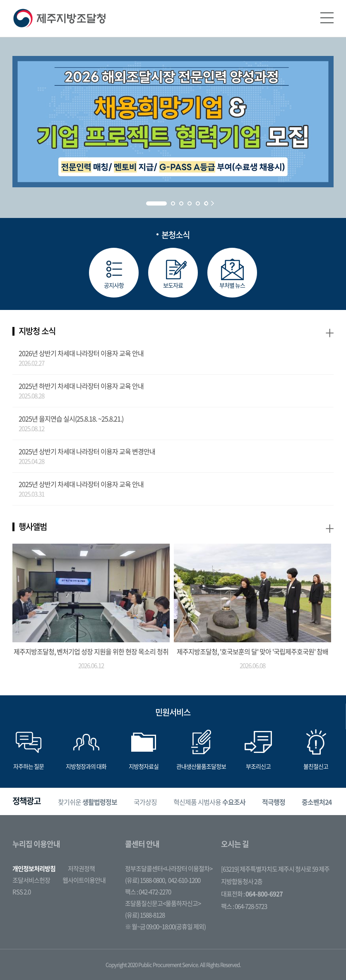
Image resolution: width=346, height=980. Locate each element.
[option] (88, 802)
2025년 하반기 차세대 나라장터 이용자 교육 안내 (81, 386)
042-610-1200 (184, 880)
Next (213, 203)
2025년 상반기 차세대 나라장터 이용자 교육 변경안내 (87, 451)
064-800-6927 (264, 894)
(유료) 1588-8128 (145, 915)
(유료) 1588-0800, (145, 880)
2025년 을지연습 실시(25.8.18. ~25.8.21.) (71, 419)
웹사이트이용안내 (84, 880)
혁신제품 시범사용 (209, 802)
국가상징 (145, 802)
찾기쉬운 (88, 802)
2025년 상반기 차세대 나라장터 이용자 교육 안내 (81, 484)
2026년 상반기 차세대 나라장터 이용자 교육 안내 (81, 353)
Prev (205, 203)
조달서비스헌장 (31, 880)
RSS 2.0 (22, 892)
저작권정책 (81, 869)
